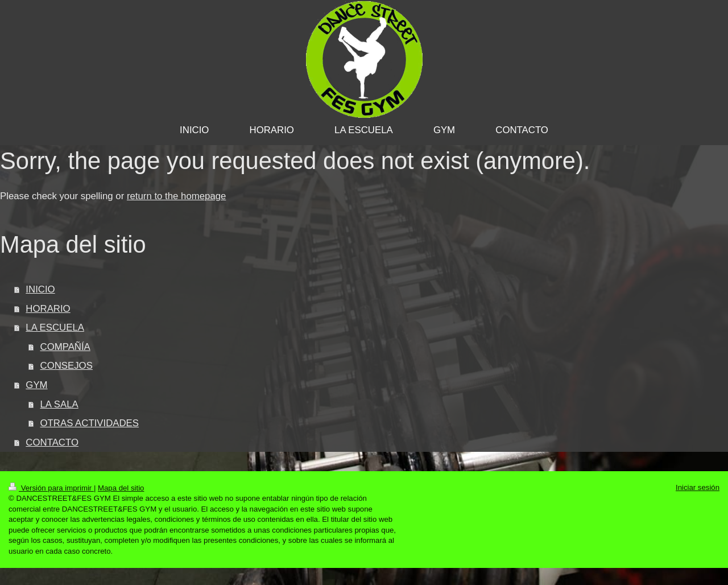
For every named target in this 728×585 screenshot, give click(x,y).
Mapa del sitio (121, 488)
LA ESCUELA (55, 327)
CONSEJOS (67, 366)
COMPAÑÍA (65, 347)
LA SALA (59, 404)
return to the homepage (176, 196)
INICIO (40, 289)
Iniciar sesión (698, 487)
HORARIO (48, 309)
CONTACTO (52, 442)
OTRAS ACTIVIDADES (90, 423)
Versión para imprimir (51, 488)
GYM (36, 385)
